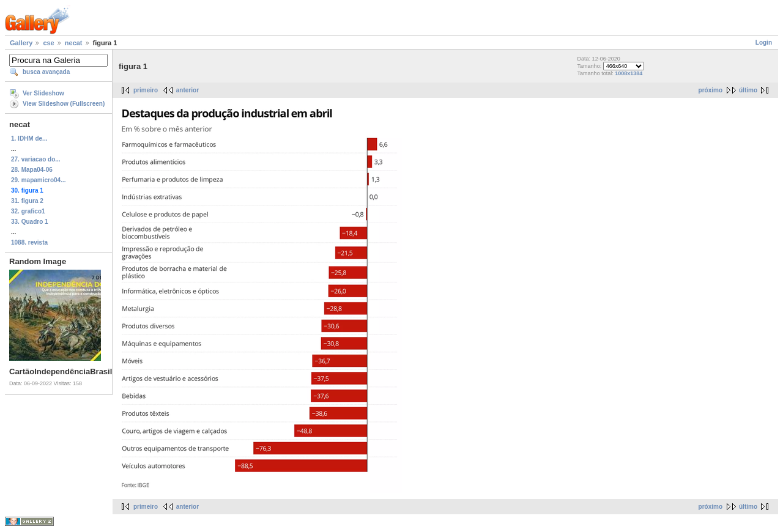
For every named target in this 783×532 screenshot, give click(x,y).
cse (48, 43)
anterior (187, 90)
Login (764, 42)
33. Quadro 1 (30, 222)
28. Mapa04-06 (32, 170)
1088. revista (29, 242)
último (748, 90)
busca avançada (46, 72)
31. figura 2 (27, 201)
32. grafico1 (28, 211)
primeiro (146, 90)
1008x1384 (629, 73)
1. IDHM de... (29, 139)
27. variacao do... (36, 159)
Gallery (21, 43)
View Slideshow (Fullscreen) (64, 104)
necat (74, 43)
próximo (711, 90)
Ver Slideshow (43, 93)
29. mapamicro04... (39, 180)
